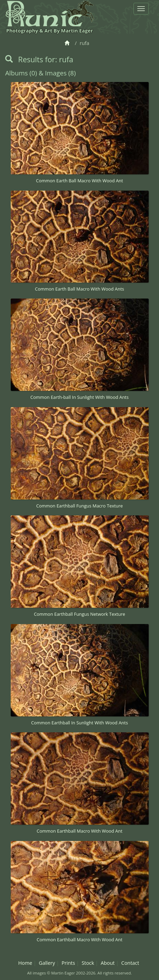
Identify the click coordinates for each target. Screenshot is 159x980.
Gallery (47, 963)
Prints (68, 963)
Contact (130, 963)
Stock (88, 963)
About (108, 963)
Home (25, 963)
